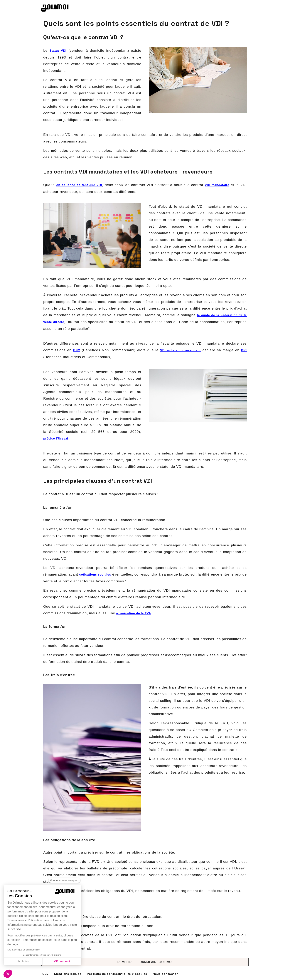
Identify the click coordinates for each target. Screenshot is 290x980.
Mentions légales (68, 974)
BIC (244, 350)
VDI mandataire (217, 185)
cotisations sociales (95, 575)
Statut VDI (58, 51)
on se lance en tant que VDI (79, 185)
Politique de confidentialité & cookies (117, 974)
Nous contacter (165, 974)
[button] (145, 962)
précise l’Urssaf (56, 438)
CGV (45, 974)
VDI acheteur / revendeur (181, 350)
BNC (77, 350)
